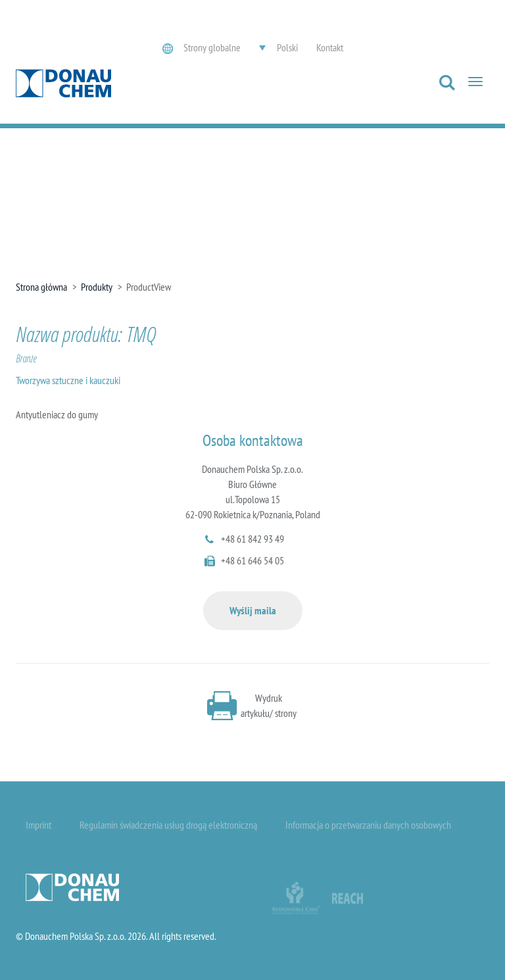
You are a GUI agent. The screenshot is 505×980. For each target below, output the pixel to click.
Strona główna (41, 287)
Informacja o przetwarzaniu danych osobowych (368, 825)
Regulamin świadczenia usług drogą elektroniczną (168, 825)
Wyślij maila (253, 610)
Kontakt (330, 47)
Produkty (97, 287)
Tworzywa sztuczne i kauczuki (68, 380)
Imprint (38, 825)
